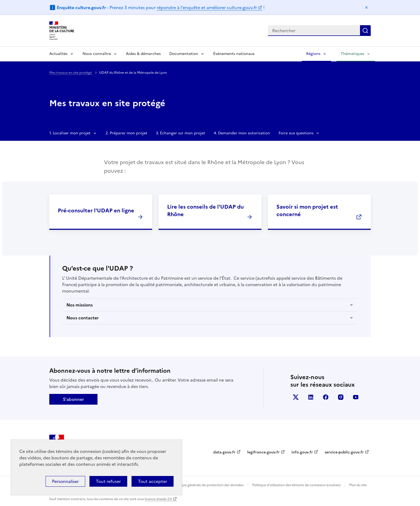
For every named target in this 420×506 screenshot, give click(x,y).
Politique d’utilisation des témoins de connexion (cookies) (296, 485)
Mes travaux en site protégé (71, 73)
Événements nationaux (234, 54)
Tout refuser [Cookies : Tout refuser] (108, 481)
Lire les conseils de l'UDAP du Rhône (205, 210)
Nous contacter (83, 318)
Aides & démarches (143, 54)
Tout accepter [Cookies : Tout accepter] (153, 481)
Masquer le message (366, 8)
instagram (341, 397)
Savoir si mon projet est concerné (307, 210)
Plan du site (358, 485)
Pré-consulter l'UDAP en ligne (96, 210)
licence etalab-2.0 (158, 499)
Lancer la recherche (365, 31)
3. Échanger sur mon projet (181, 133)
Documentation (184, 54)
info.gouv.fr (302, 452)
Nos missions (80, 305)
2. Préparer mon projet (126, 133)
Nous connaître (97, 54)
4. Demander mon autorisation (242, 133)
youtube (356, 397)
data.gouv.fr (224, 452)
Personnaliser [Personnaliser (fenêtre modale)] (65, 481)
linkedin (311, 397)
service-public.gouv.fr (344, 452)
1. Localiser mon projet (70, 133)
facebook (326, 397)
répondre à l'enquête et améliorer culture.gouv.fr (207, 8)
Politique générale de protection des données (208, 485)
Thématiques (352, 54)
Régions (313, 54)
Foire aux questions (296, 133)
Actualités (58, 54)
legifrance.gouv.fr (263, 452)
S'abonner (73, 399)
